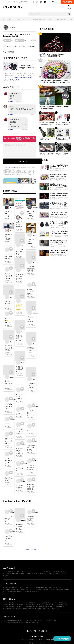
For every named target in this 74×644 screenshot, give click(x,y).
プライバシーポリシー (55, 574)
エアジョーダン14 (21, 35)
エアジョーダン (9, 35)
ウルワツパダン (14, 94)
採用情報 (6, 576)
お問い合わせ (36, 591)
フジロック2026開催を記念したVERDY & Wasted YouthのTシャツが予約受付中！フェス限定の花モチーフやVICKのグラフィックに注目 (63, 124)
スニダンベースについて (34, 572)
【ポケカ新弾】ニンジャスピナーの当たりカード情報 (42, 620)
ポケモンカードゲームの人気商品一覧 (28, 605)
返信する (11, 102)
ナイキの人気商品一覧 (45, 605)
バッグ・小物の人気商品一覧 (11, 605)
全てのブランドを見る (53, 609)
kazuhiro (13, 27)
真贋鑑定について (17, 587)
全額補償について (48, 589)
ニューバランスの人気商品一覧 (27, 607)
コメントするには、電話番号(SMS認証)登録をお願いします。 (20, 139)
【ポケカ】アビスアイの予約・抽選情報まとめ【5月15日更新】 (63, 139)
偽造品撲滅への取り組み (21, 572)
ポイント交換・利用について (41, 587)
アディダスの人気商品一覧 (42, 607)
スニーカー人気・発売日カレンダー (12, 603)
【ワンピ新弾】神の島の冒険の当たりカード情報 (16, 622)
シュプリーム (28, 78)
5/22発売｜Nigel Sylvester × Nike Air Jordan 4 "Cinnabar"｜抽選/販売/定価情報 (47, 124)
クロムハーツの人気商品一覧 (57, 607)
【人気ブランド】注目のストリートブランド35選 (16, 620)
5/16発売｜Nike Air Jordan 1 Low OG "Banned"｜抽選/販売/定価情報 (52, 55)
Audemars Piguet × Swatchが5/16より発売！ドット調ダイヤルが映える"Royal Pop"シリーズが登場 (55, 82)
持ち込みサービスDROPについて (12, 589)
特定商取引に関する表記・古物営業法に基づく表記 (25, 574)
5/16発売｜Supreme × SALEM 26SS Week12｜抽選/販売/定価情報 (54, 108)
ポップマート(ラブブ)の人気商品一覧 (13, 609)
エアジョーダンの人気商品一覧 (59, 605)
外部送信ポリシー (43, 574)
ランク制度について (27, 587)
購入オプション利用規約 (9, 591)
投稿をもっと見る (31, 550)
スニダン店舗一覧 (46, 572)
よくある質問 (24, 589)
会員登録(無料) (67, 2)
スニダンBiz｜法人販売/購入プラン (60, 572)
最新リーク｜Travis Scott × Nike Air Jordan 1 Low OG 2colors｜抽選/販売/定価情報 (47, 154)
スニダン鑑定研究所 (8, 572)
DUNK (12, 107)
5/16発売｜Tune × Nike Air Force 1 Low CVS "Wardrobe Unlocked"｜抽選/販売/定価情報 (47, 139)
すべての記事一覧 (33, 622)
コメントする (23, 161)
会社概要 (63, 574)
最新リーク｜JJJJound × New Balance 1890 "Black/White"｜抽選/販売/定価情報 (63, 154)
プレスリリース (7, 574)
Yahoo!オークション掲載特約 (24, 591)
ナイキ (22, 78)
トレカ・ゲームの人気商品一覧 (58, 603)
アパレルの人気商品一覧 (43, 603)
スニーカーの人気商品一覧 (29, 603)
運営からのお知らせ (58, 589)
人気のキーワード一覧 (29, 609)
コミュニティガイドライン (11, 168)
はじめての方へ (7, 587)
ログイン (54, 2)
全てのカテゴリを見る (41, 609)
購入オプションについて (55, 587)
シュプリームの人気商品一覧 (11, 607)
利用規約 (67, 589)
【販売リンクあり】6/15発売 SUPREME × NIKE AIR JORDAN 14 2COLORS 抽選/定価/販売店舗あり (27, 67)
